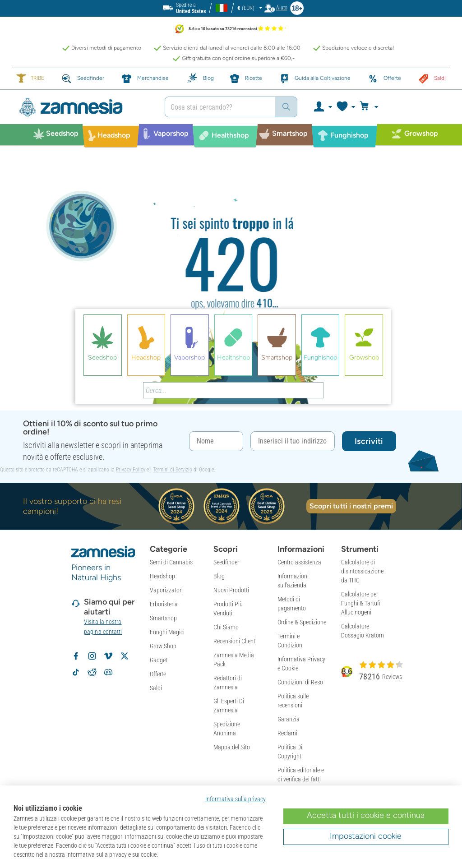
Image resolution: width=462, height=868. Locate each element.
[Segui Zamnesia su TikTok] (76, 672)
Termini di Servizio (173, 470)
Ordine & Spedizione (302, 622)
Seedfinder (226, 562)
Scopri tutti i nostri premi (351, 506)
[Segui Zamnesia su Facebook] (76, 656)
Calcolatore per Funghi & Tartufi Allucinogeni (361, 603)
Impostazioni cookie (366, 836)
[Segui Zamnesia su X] (125, 656)
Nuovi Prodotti (231, 590)
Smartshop (163, 618)
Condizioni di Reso (300, 682)
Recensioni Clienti (235, 641)
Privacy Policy (131, 470)
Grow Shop (163, 646)
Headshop (162, 576)
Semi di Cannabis (171, 562)
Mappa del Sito (232, 747)
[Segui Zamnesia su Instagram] (92, 656)
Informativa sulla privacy (236, 799)
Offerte (158, 674)
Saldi (156, 688)
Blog (219, 576)
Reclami (287, 733)
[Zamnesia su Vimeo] (108, 656)
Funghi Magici (167, 632)
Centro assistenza (299, 562)
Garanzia (289, 719)
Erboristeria (164, 604)
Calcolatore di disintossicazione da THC (362, 571)
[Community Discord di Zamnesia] (108, 672)
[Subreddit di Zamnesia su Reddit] (92, 672)
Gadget (159, 660)
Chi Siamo (226, 627)
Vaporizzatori (166, 590)
